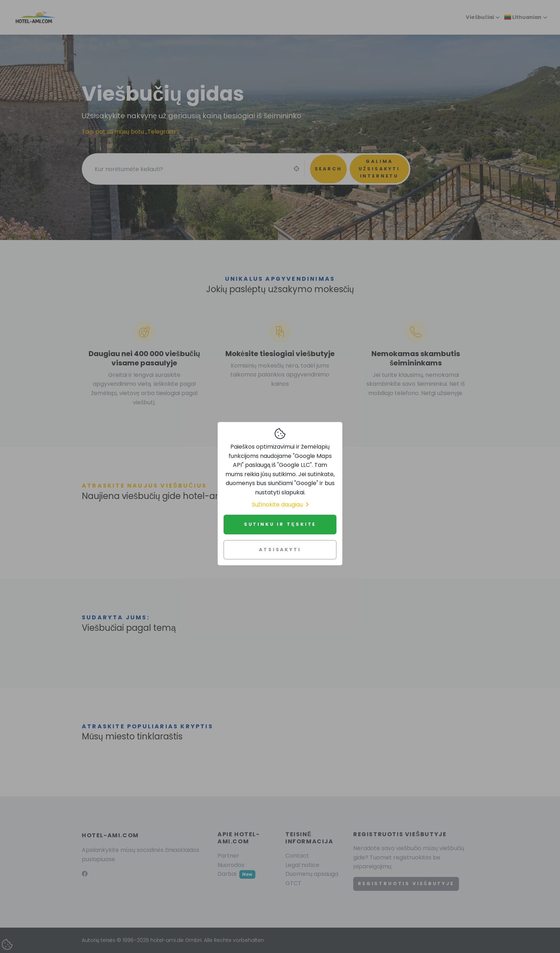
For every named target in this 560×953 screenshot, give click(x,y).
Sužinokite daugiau (280, 505)
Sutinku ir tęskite (280, 524)
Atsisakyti (280, 550)
